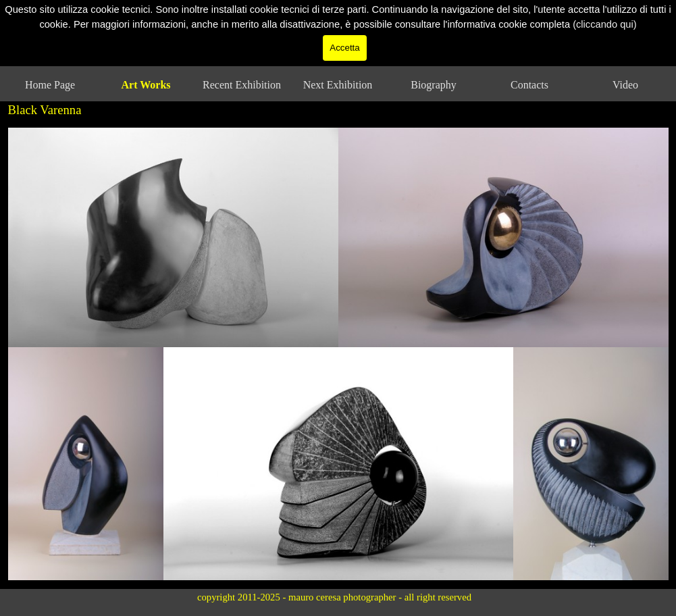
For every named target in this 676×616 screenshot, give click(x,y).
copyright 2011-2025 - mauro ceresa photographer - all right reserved (334, 597)
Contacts (529, 85)
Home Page (50, 85)
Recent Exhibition (242, 85)
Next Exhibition (338, 85)
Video (625, 85)
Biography (434, 85)
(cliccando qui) (605, 13)
